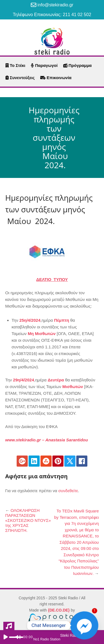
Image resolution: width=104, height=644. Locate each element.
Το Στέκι (15, 65)
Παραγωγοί (44, 65)
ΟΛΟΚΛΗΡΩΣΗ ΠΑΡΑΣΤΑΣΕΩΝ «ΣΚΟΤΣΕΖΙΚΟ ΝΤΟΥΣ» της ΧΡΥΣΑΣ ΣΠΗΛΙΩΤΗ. (28, 520)
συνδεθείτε (68, 491)
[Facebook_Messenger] (84, 625)
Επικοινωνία (56, 78)
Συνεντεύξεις (20, 78)
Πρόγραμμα (78, 65)
